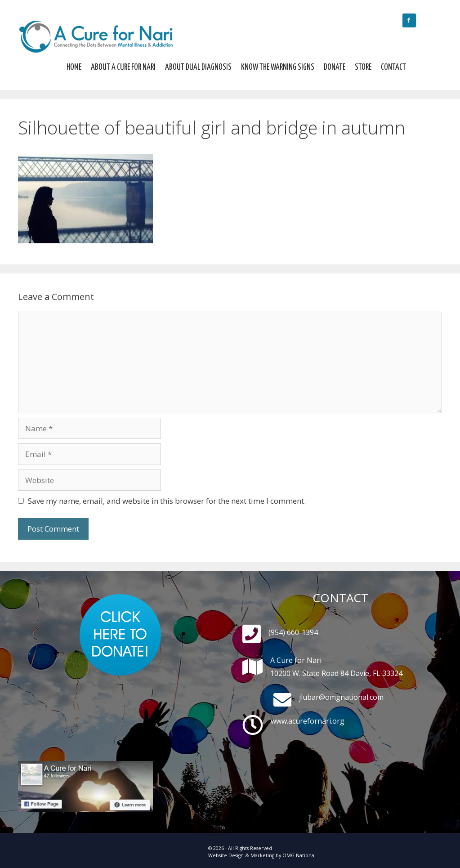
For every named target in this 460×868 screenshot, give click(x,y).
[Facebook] (409, 20)
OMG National (299, 855)
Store (363, 67)
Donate (335, 67)
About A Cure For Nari (123, 67)
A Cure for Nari (296, 660)
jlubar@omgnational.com (341, 697)
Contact (393, 67)
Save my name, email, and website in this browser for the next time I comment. (167, 501)
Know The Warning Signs (278, 67)
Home (74, 67)
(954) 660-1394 (293, 632)
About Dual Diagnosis (198, 67)
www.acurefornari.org (308, 721)
